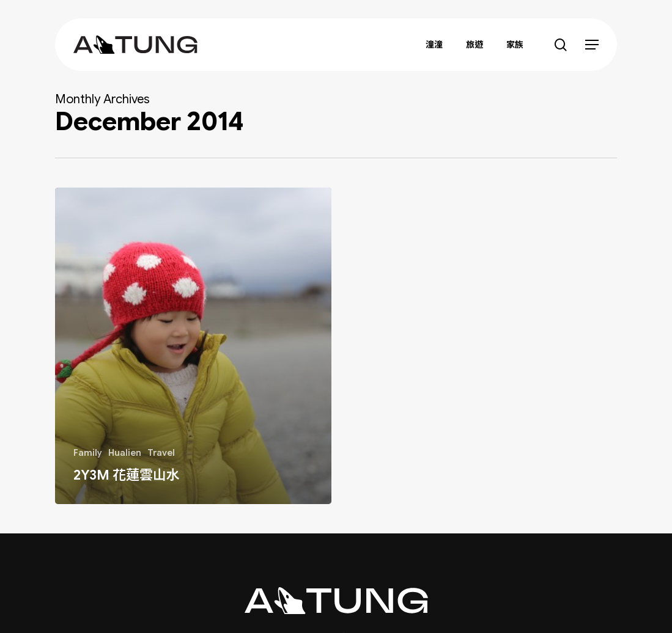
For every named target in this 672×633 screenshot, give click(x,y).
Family (88, 453)
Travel (161, 453)
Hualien (125, 453)
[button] (592, 45)
